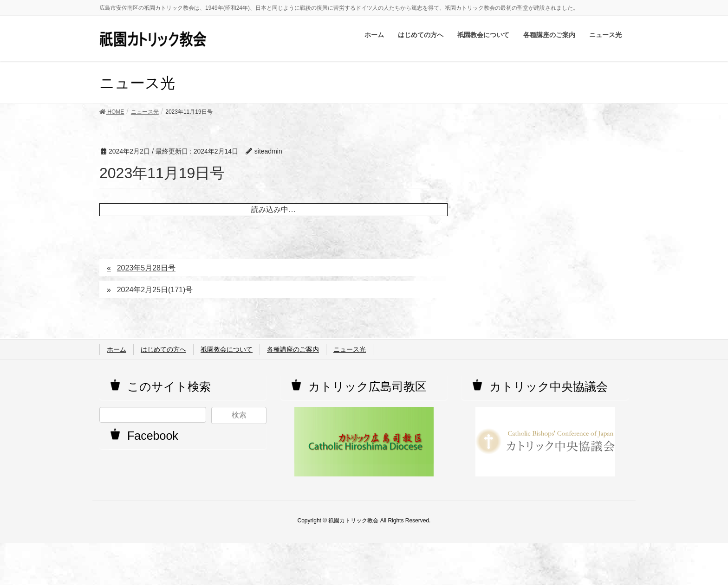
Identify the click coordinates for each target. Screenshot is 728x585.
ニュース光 (350, 349)
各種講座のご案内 (293, 349)
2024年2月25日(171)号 (155, 290)
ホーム (117, 349)
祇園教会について (227, 349)
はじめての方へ (163, 349)
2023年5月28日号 (146, 268)
